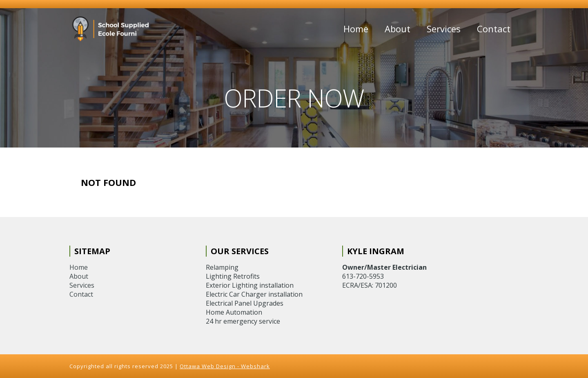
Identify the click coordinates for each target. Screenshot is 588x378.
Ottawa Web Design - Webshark (225, 366)
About (398, 29)
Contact (494, 29)
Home (356, 29)
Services (444, 29)
